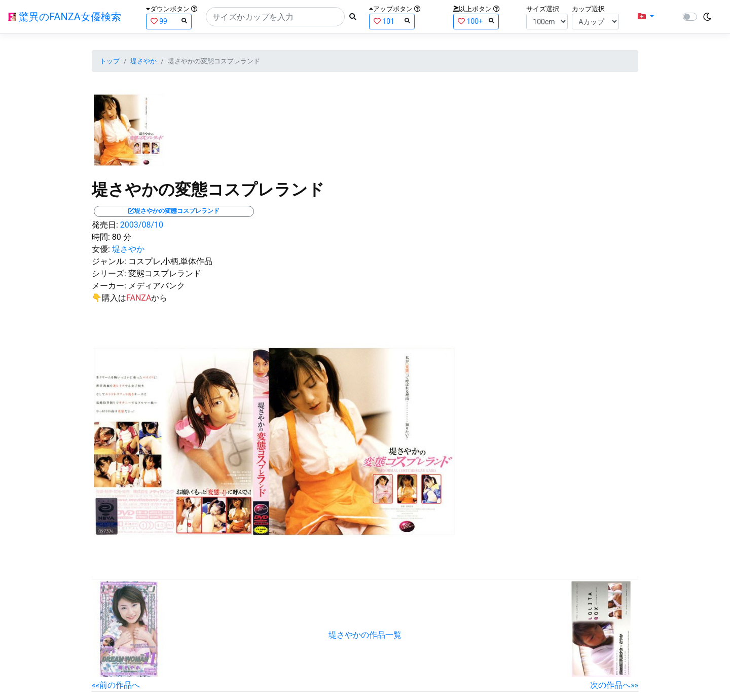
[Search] (275, 17)
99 (169, 21)
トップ (110, 61)
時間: (101, 237)
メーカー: (109, 286)
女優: (101, 249)
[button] (646, 17)
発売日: (105, 225)
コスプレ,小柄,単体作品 (170, 261)
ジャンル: (109, 261)
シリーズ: (109, 273)
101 (392, 21)
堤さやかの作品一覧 (365, 635)
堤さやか (143, 61)
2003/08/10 (142, 225)
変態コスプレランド (165, 273)
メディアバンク (157, 286)
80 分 (122, 237)
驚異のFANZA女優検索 (65, 17)
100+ (476, 21)
